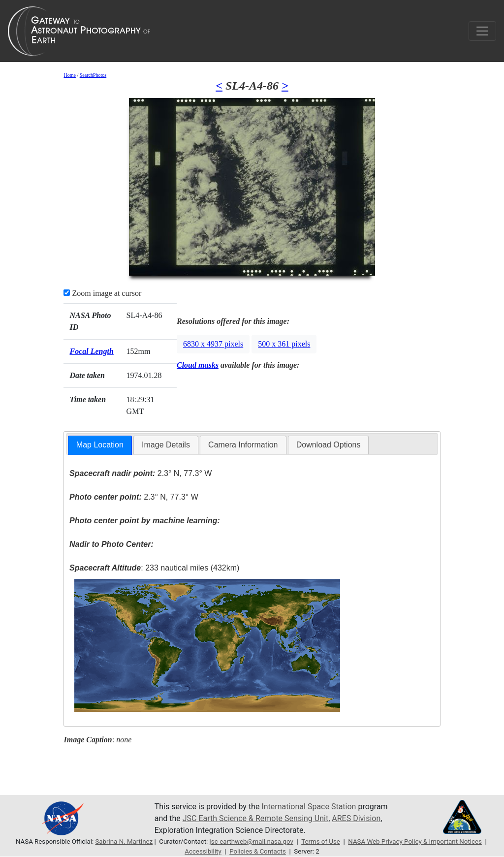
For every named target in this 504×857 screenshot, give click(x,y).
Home (69, 75)
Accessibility (203, 851)
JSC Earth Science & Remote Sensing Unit (255, 818)
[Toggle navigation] (482, 31)
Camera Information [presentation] (243, 445)
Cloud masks (198, 365)
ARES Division (356, 818)
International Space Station (309, 807)
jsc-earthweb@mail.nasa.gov (252, 841)
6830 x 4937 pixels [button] (213, 344)
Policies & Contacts (258, 851)
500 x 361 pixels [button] (284, 344)
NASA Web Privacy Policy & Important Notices (415, 841)
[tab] (100, 445)
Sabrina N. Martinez (124, 841)
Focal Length (91, 351)
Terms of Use (321, 841)
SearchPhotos (93, 75)
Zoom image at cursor (102, 293)
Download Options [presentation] (329, 445)
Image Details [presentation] (166, 445)
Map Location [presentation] (100, 445)
